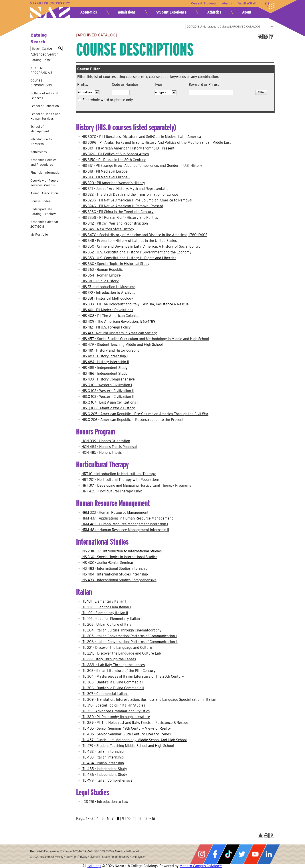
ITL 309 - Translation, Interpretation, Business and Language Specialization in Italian (149, 700)
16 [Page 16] (153, 819)
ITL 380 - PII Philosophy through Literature (116, 717)
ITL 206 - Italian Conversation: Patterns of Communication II (130, 642)
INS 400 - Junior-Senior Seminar (108, 563)
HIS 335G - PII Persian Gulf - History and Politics (120, 218)
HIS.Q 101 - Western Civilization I (107, 385)
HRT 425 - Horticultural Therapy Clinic (112, 491)
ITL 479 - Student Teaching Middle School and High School (128, 746)
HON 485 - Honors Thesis (102, 453)
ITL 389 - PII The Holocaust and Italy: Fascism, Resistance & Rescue (135, 723)
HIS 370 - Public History (100, 281)
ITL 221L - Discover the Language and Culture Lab (121, 653)
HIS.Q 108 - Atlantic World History (108, 408)
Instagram (202, 854)
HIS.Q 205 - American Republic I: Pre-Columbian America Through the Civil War (145, 414)
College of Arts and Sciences (44, 96)
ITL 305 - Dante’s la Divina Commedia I (112, 682)
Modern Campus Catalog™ (201, 866)
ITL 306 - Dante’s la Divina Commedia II (113, 688)
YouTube (255, 854)
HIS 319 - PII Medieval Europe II (106, 177)
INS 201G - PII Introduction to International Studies (122, 551)
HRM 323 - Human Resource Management (115, 513)
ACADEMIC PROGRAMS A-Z (41, 70)
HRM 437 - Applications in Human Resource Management (127, 518)
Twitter (242, 854)
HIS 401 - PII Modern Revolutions (107, 310)
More (270, 6)
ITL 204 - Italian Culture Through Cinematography (122, 630)
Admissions (127, 12)
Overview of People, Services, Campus (45, 183)
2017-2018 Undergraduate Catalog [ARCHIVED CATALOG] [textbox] (223, 27)
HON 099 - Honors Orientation (106, 441)
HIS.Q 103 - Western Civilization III (108, 397)
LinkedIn (269, 854)
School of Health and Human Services (45, 116)
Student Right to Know (116, 857)
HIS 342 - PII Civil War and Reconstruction (115, 223)
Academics (89, 12)
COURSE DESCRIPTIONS (41, 83)
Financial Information (46, 173)
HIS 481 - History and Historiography (111, 350)
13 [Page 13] (146, 819)
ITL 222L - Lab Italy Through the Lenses (113, 665)
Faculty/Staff (247, 3)
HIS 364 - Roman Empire (101, 275)
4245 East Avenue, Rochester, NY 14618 (61, 851)
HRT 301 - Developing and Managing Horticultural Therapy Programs (136, 485)
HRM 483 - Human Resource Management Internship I (125, 524)
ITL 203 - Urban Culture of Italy (106, 624)
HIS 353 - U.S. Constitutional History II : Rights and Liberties (129, 258)
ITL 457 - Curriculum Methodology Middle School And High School (134, 740)
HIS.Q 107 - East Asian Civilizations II (110, 402)
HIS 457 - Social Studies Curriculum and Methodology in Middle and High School (145, 339)
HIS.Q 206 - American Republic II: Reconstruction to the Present (133, 420)
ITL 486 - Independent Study (104, 775)
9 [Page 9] (123, 819)
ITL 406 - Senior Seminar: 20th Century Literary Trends (126, 734)
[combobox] (230, 26)
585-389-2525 (103, 851)
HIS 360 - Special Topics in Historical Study (115, 264)
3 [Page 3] (92, 819)
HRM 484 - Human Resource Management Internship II (125, 530)
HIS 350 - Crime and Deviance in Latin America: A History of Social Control (141, 246)
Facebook (215, 854)
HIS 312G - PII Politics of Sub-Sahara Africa (115, 154)
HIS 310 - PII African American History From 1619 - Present (128, 148)
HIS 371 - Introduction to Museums (108, 287)
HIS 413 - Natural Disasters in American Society (119, 333)
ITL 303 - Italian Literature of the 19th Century (119, 671)
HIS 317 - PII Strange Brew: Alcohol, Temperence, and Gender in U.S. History (142, 166)
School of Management (40, 129)
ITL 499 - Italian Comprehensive (107, 780)
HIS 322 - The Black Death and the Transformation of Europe (130, 194)
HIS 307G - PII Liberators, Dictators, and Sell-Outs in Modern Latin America (141, 137)
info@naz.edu (132, 851)
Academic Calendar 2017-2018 (44, 224)
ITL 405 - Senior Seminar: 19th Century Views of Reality (126, 728)
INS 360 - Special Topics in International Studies (119, 557)
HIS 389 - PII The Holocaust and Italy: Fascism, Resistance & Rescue (135, 304)
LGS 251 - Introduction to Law (105, 802)
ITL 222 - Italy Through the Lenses (109, 659)
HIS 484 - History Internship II (105, 362)
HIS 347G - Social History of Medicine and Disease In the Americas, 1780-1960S (144, 235)
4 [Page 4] (97, 819)
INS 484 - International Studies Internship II (116, 574)
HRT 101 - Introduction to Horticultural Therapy (119, 474)
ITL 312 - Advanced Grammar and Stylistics (116, 711)
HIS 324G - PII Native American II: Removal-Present (122, 206)
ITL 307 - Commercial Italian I (105, 694)
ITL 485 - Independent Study (104, 769)
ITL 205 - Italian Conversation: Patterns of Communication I (129, 636)
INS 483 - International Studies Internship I (115, 568)
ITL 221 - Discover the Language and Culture (117, 648)
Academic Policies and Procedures (44, 162)
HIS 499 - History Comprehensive (108, 379)
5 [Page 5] (103, 819)
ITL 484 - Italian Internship (103, 763)
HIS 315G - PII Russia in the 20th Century (114, 160)
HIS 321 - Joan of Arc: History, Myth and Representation (126, 189)
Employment (139, 857)
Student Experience (171, 12)
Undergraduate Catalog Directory (43, 212)
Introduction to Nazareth (41, 142)
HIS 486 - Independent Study (105, 373)
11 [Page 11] (135, 819)
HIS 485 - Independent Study (105, 368)
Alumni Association (44, 193)
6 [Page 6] (108, 819)
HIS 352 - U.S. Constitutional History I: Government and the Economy (137, 252)
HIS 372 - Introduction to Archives (108, 293)
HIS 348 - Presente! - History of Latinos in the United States (129, 241)
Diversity (95, 857)
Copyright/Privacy (76, 857)
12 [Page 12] (140, 819)
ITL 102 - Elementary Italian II (105, 613)
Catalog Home (41, 60)
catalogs (94, 866)
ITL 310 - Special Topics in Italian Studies (113, 705)
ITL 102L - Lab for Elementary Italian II (112, 619)
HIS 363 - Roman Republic (102, 270)
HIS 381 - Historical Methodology (107, 298)
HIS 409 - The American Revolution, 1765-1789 (118, 322)
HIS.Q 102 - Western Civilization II (108, 391)
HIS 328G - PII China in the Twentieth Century (118, 212)
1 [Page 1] (87, 819)
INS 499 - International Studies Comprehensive (119, 580)
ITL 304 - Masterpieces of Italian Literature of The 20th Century (133, 676)
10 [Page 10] (129, 819)
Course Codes (40, 201)
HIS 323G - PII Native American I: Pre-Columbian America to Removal (137, 200)
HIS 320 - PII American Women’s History (113, 183)
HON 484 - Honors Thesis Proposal (109, 447)
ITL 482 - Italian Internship (103, 752)
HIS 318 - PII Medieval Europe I (105, 171)
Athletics (214, 12)
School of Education (45, 106)
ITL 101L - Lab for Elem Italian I (106, 607)
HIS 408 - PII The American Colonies (110, 316)
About (247, 12)
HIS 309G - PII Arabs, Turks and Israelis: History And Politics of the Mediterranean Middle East (156, 142)
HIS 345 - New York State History (108, 229)
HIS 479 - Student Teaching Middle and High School (122, 345)
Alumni (227, 3)
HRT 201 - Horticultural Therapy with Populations (120, 480)
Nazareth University (50, 10)
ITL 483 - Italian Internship (103, 757)
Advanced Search (45, 54)
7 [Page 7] (113, 819)
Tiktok (228, 854)
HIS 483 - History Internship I (105, 356)
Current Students (204, 3)
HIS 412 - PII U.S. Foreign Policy (106, 327)
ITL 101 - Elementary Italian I (104, 601)
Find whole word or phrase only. (108, 100)
